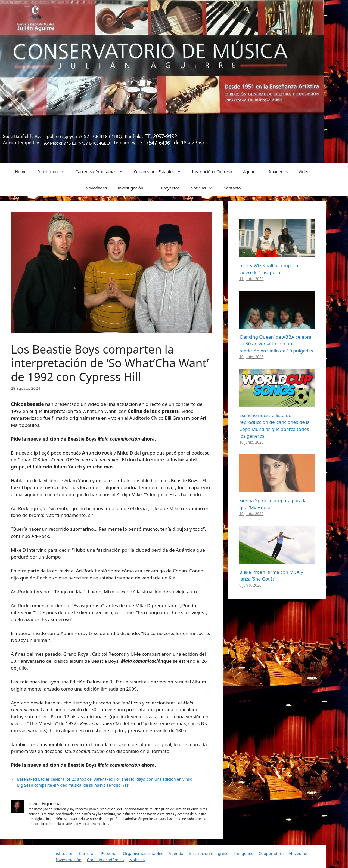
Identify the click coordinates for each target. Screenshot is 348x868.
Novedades (96, 188)
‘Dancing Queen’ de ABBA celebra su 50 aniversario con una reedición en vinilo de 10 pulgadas (276, 344)
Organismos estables (143, 853)
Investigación (137, 188)
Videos (305, 171)
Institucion (54, 171)
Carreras (87, 853)
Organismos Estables (160, 171)
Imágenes (278, 171)
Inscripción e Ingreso (212, 171)
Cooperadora (271, 853)
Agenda (250, 171)
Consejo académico (105, 860)
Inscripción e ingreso (209, 853)
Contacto (232, 188)
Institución (63, 853)
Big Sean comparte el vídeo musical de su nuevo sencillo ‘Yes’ (73, 785)
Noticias (204, 188)
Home (21, 171)
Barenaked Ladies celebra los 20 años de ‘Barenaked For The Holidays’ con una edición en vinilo (105, 779)
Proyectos (170, 188)
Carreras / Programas (102, 171)
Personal (109, 853)
